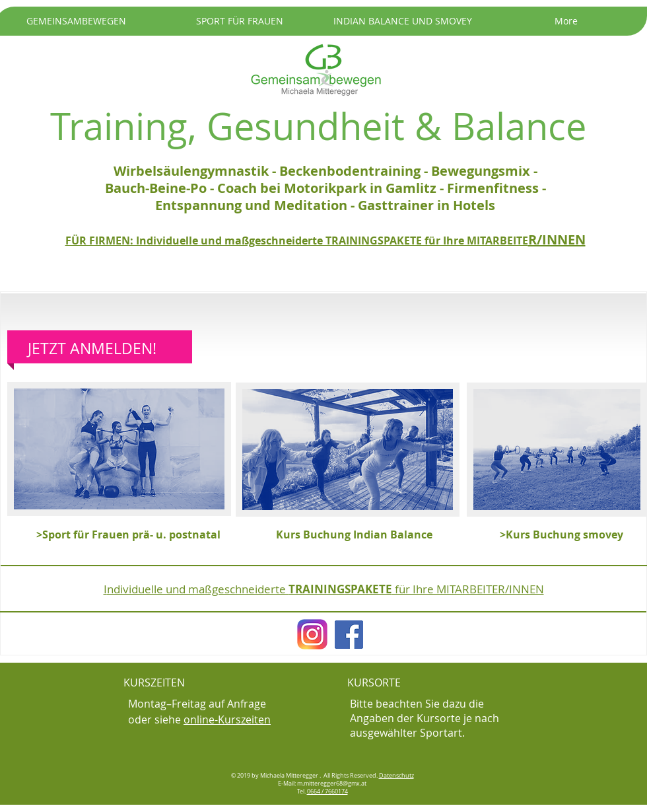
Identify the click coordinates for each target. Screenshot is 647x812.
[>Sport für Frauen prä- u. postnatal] (128, 535)
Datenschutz (396, 776)
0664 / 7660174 (327, 792)
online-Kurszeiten (227, 720)
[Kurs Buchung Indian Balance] (354, 535)
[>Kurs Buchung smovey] (568, 535)
